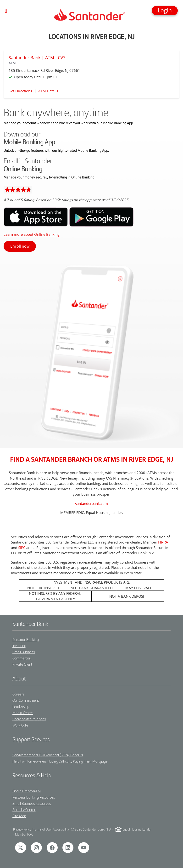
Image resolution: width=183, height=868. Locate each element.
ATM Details (48, 91)
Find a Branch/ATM (27, 791)
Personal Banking (26, 639)
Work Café (20, 725)
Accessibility (61, 829)
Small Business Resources (32, 803)
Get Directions (20, 91)
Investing (19, 646)
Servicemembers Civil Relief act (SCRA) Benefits (48, 755)
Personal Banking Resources (34, 797)
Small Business (24, 652)
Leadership (21, 706)
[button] (165, 11)
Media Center (23, 713)
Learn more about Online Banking (32, 234)
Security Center (24, 809)
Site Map (19, 816)
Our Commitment (26, 700)
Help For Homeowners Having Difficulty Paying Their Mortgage (60, 761)
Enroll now (20, 246)
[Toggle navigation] (6, 11)
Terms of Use (42, 829)
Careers (18, 694)
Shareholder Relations (29, 719)
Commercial (22, 658)
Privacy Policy (22, 829)
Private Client (22, 664)
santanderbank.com (91, 503)
